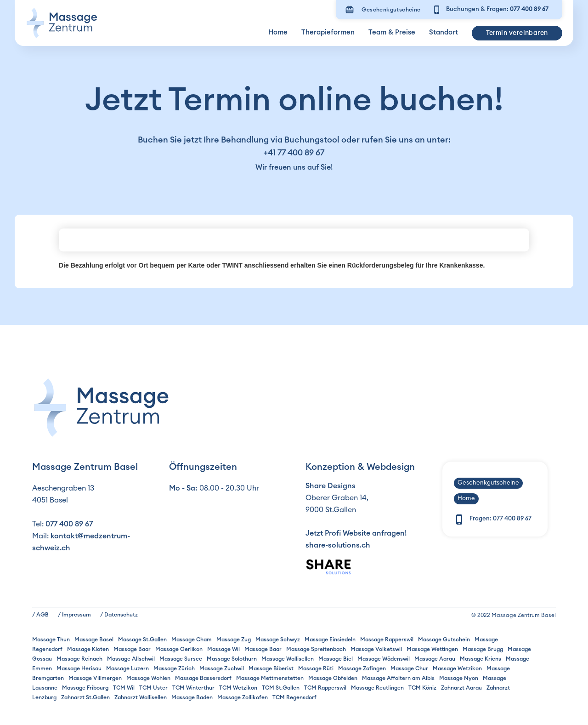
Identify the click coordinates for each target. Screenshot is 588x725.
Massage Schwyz (278, 639)
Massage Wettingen (432, 649)
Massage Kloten (88, 649)
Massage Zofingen (362, 668)
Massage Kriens (481, 659)
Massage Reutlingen (377, 688)
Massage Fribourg (85, 688)
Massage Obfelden (333, 678)
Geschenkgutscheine (391, 10)
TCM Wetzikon (238, 688)
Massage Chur (409, 668)
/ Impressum (74, 615)
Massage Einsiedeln (330, 639)
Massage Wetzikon (457, 668)
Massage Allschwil (131, 659)
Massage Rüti (316, 668)
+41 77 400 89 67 (294, 153)
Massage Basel (94, 639)
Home (278, 32)
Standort (444, 32)
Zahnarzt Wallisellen (141, 697)
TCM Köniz (422, 688)
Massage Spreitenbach (316, 649)
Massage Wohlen (148, 678)
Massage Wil (223, 649)
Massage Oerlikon (179, 649)
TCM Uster (153, 688)
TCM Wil (124, 688)
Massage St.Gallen (142, 639)
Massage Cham (192, 639)
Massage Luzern (127, 668)
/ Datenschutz (119, 615)
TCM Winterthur (193, 688)
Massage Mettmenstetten (270, 678)
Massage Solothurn (232, 659)
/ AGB (40, 615)
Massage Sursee (181, 659)
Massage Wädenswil (384, 659)
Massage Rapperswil (387, 639)
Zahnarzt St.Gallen (85, 697)
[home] (62, 23)
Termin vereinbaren (517, 33)
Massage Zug (234, 639)
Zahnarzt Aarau (461, 688)
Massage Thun (51, 639)
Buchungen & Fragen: (497, 9)
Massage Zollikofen (243, 697)
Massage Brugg (483, 649)
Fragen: (500, 519)
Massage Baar (132, 649)
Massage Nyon (459, 678)
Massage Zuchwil (222, 668)
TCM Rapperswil (325, 688)
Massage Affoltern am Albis (398, 678)
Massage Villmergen (95, 678)
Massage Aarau (435, 659)
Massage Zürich (174, 668)
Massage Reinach (79, 659)
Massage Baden (192, 697)
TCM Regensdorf (294, 697)
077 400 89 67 (69, 524)
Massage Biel (336, 659)
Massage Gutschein (444, 639)
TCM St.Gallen (281, 688)
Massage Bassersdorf (203, 678)
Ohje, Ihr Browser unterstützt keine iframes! (294, 240)
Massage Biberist (271, 668)
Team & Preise (392, 32)
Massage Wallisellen (288, 659)
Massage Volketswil (376, 649)
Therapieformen (328, 32)
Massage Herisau (79, 668)
